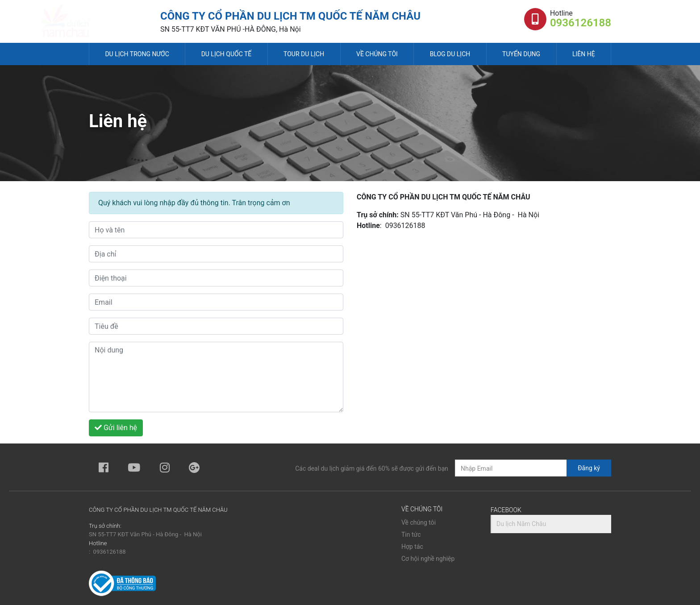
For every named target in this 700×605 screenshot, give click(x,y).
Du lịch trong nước (137, 54)
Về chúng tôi (377, 54)
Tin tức (411, 535)
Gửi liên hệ (116, 428)
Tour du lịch (304, 54)
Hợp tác (412, 547)
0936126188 (581, 23)
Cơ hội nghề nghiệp (428, 559)
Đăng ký (589, 468)
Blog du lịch (450, 54)
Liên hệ (584, 54)
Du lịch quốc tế (227, 54)
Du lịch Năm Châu (521, 524)
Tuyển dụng (521, 54)
